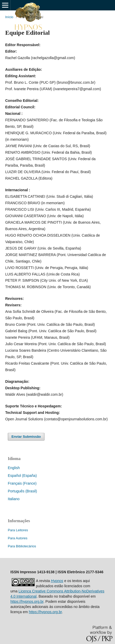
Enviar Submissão (26, 437)
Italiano (14, 499)
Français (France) (22, 483)
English (14, 468)
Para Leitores (18, 530)
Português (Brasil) (22, 491)
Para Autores (18, 538)
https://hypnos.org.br (27, 601)
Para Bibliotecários (22, 546)
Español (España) (22, 476)
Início (9, 17)
